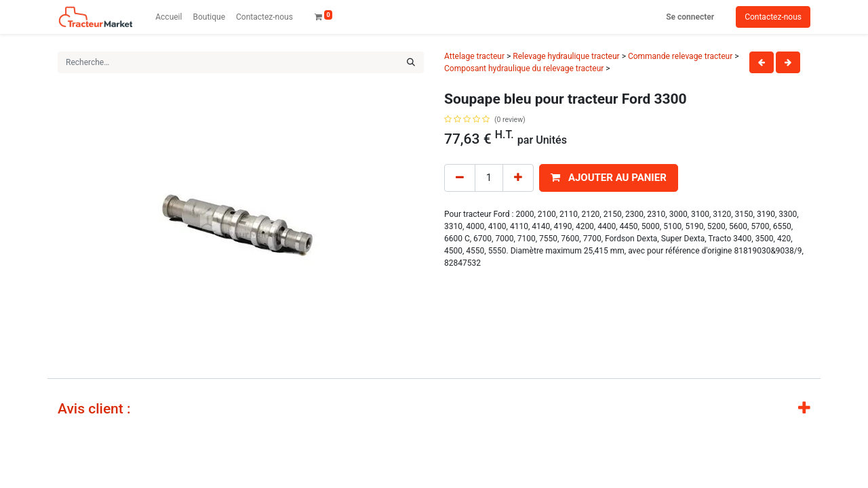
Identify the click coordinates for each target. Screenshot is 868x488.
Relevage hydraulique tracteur (566, 56)
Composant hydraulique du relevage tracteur (524, 68)
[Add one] (518, 178)
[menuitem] (169, 17)
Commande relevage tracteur (680, 56)
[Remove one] (460, 178)
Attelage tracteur (474, 56)
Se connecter (690, 17)
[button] (609, 178)
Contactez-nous (773, 17)
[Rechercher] (411, 62)
